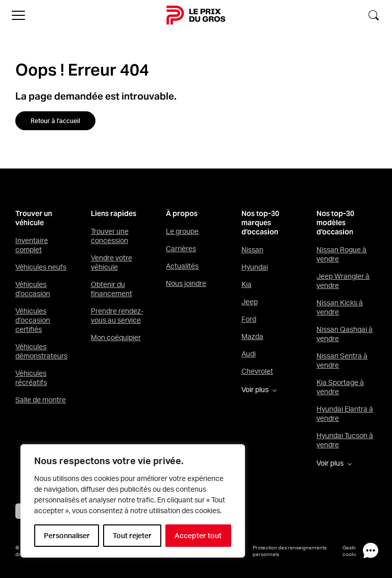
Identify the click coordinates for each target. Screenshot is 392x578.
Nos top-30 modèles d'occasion (335, 223)
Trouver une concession (110, 236)
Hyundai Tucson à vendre (345, 440)
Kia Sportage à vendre (340, 387)
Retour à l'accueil (55, 121)
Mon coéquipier (116, 338)
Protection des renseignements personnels (290, 551)
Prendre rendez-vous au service (117, 316)
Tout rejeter (132, 536)
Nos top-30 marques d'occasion (260, 223)
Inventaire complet (32, 245)
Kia (247, 284)
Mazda (252, 336)
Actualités (182, 266)
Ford (249, 319)
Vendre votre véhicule (112, 262)
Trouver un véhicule (34, 218)
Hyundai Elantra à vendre (345, 414)
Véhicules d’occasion (33, 289)
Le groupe (182, 231)
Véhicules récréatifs (31, 378)
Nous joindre (186, 283)
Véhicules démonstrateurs (41, 351)
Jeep (250, 302)
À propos (182, 214)
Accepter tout (198, 536)
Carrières (181, 249)
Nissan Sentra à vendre (342, 360)
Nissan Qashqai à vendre (345, 334)
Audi (249, 354)
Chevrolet (257, 371)
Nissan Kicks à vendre (340, 307)
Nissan (252, 250)
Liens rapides (114, 214)
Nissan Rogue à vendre (341, 254)
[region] (133, 501)
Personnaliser (67, 536)
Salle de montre (41, 400)
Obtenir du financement (112, 289)
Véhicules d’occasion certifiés (33, 320)
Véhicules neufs (41, 267)
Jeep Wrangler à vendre (343, 281)
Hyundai (255, 267)
